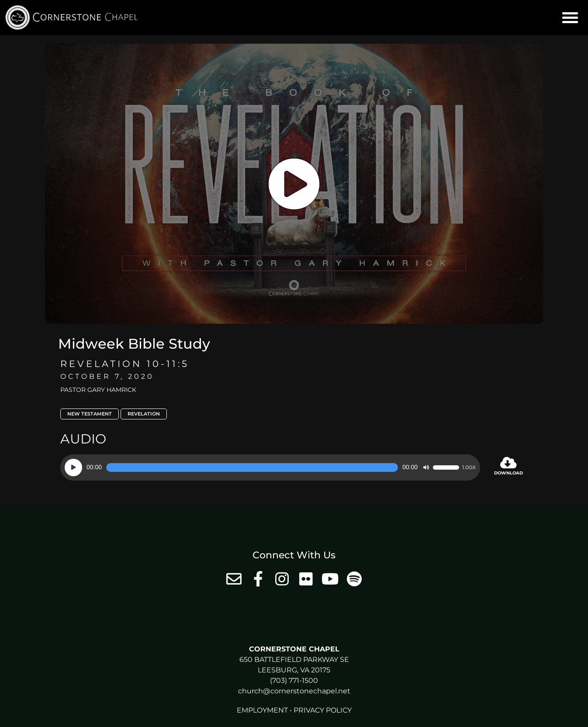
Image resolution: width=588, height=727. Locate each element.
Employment (262, 710)
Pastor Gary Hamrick (98, 390)
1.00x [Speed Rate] (469, 467)
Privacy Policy (323, 710)
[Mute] (426, 467)
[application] (270, 467)
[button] (570, 17)
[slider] (252, 467)
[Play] (73, 467)
